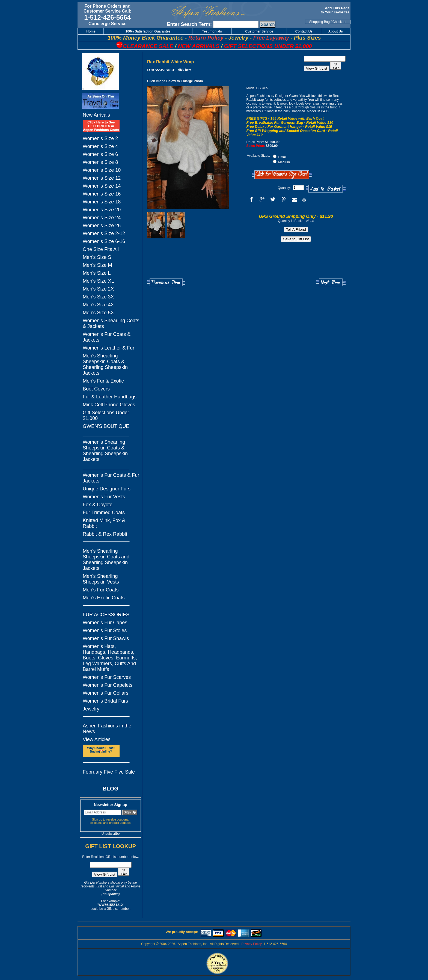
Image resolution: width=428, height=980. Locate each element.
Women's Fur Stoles (105, 630)
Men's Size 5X (98, 313)
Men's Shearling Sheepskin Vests (101, 579)
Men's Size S (97, 257)
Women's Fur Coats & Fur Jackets (111, 478)
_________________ (106, 434)
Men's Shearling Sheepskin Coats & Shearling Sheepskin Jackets (105, 364)
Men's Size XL (98, 281)
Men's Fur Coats (101, 590)
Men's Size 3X (98, 297)
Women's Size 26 (102, 226)
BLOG (111, 789)
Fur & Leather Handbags (110, 397)
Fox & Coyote (98, 505)
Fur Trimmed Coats (104, 513)
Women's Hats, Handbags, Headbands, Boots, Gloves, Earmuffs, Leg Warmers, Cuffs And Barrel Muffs (110, 658)
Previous (166, 282)
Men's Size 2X (98, 289)
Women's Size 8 (100, 162)
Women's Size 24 (102, 218)
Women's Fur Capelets (108, 685)
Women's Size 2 (100, 138)
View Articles (97, 739)
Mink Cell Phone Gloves (109, 405)
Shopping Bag (319, 22)
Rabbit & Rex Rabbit (105, 534)
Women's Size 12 (102, 178)
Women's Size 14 (102, 186)
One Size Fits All (101, 249)
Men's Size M (97, 265)
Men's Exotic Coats (104, 598)
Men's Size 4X (98, 305)
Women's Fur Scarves (107, 677)
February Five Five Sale (109, 772)
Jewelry (91, 709)
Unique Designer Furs (107, 489)
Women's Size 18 (102, 202)
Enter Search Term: (189, 24)
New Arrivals (96, 115)
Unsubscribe (111, 834)
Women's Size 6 (100, 154)
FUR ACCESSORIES (106, 615)
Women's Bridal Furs (105, 701)
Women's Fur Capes (105, 623)
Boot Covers (96, 389)
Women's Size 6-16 (104, 241)
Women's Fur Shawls (106, 638)
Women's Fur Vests (104, 497)
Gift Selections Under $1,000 (106, 415)
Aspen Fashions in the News (107, 729)
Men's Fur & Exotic (103, 381)
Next (331, 282)
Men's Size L (97, 273)
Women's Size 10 (102, 170)
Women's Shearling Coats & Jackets (111, 323)
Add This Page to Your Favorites (336, 10)
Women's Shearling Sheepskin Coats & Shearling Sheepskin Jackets (105, 451)
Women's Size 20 (102, 210)
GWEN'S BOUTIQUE (106, 426)
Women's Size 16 (102, 194)
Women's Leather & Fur (109, 348)
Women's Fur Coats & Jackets (107, 337)
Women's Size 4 (100, 146)
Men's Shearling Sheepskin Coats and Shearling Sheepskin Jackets (106, 560)
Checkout (339, 22)
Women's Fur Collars (105, 693)
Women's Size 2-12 (104, 233)
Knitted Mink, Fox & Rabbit (104, 523)
